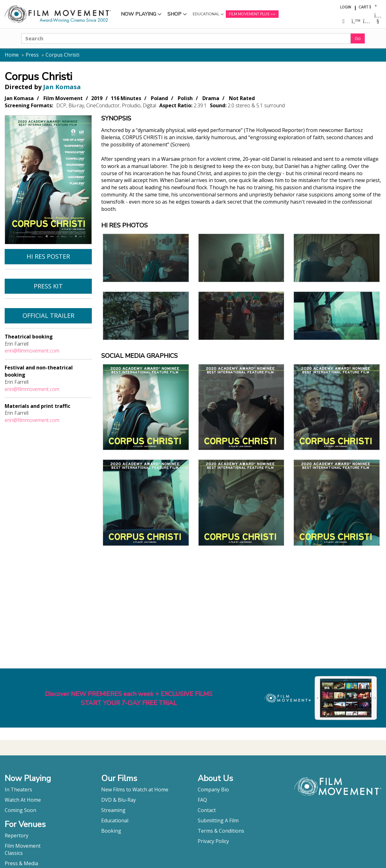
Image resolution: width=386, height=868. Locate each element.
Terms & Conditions (221, 831)
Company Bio (213, 789)
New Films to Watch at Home (135, 789)
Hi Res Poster (48, 256)
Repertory (17, 835)
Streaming (113, 810)
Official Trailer (48, 315)
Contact (207, 810)
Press (32, 55)
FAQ (202, 800)
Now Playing (139, 14)
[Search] (186, 38)
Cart (363, 7)
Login (346, 7)
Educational (206, 14)
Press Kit (48, 286)
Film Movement (23, 846)
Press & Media (21, 863)
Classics (14, 853)
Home (12, 55)
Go (358, 38)
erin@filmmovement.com (32, 351)
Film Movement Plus (249, 14)
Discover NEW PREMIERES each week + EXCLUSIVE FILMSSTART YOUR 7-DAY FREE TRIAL (129, 698)
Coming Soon (20, 810)
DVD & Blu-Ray (119, 800)
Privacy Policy (213, 841)
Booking (111, 831)
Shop (174, 14)
